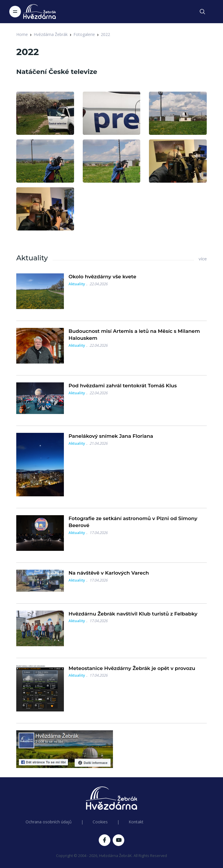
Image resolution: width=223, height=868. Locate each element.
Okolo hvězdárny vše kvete (102, 277)
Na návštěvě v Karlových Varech (109, 573)
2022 (105, 34)
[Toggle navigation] (15, 12)
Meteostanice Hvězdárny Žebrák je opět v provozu (132, 668)
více (203, 259)
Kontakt (136, 822)
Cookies (100, 822)
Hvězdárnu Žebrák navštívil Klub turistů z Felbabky (133, 614)
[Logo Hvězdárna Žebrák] (39, 12)
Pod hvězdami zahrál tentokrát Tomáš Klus (123, 386)
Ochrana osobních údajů (49, 822)
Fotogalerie (84, 34)
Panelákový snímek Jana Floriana (111, 436)
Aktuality (77, 284)
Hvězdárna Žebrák (51, 34)
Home (22, 34)
